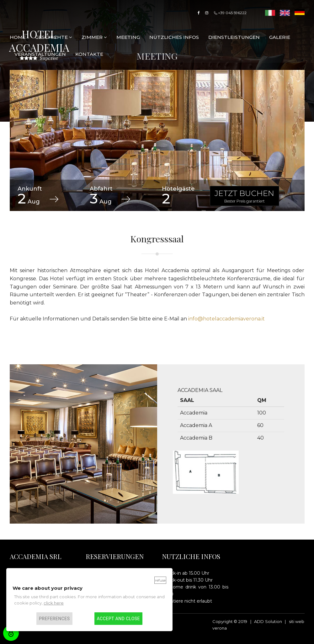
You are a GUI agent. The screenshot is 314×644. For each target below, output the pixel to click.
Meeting (128, 37)
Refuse (160, 580)
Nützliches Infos (174, 37)
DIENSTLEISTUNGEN (234, 37)
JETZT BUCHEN (245, 196)
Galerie (280, 37)
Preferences (54, 619)
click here (54, 603)
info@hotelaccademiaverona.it (226, 319)
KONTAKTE (89, 54)
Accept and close (118, 619)
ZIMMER (94, 37)
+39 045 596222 (230, 13)
